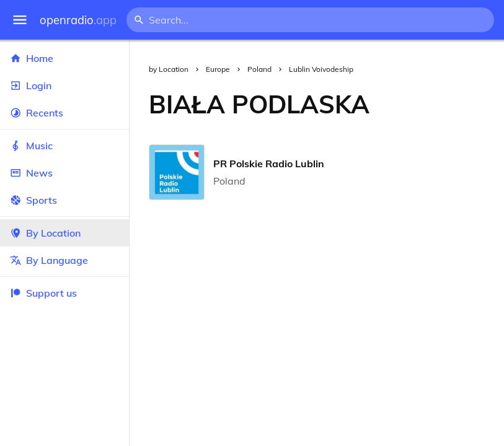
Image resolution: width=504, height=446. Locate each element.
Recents (64, 113)
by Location (169, 69)
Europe (218, 69)
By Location (64, 233)
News (64, 173)
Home (64, 58)
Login (64, 85)
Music (64, 146)
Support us (43, 293)
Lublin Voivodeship (321, 69)
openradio (78, 20)
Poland (259, 69)
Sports (64, 200)
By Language (64, 260)
